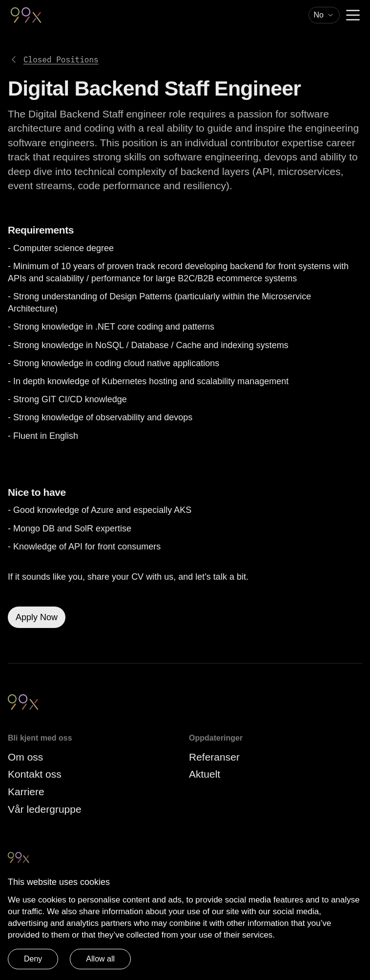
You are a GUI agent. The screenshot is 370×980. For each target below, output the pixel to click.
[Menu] (353, 15)
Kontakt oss (35, 774)
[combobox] (324, 15)
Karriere (26, 792)
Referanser (214, 757)
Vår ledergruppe (45, 809)
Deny (33, 959)
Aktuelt (205, 774)
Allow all (100, 959)
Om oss (25, 757)
